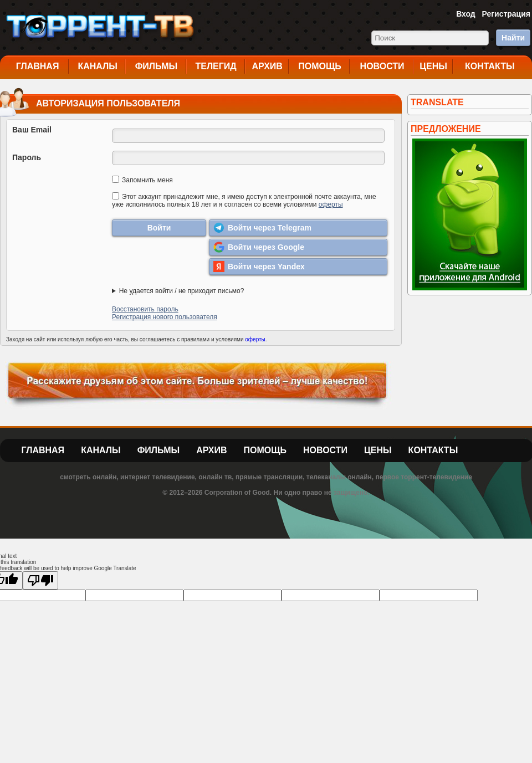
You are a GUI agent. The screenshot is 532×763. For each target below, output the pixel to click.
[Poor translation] (40, 580)
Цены (433, 66)
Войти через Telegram (262, 228)
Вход (466, 14)
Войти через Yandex (259, 267)
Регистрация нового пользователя (165, 317)
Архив (267, 66)
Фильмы (156, 66)
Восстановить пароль (145, 309)
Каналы (98, 66)
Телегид (216, 66)
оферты (331, 204)
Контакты (490, 66)
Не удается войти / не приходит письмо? (182, 291)
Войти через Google (259, 247)
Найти (513, 38)
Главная (38, 66)
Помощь (320, 66)
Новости (382, 66)
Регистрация (506, 14)
